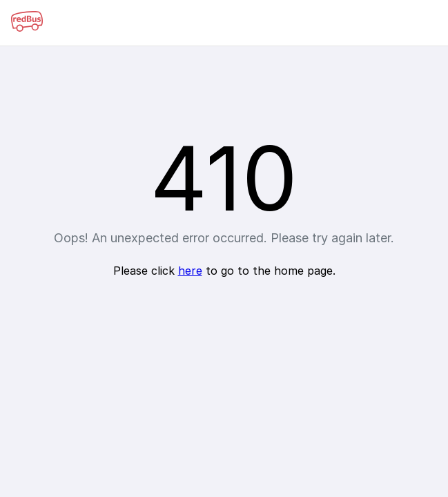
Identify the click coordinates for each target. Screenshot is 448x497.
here (190, 271)
